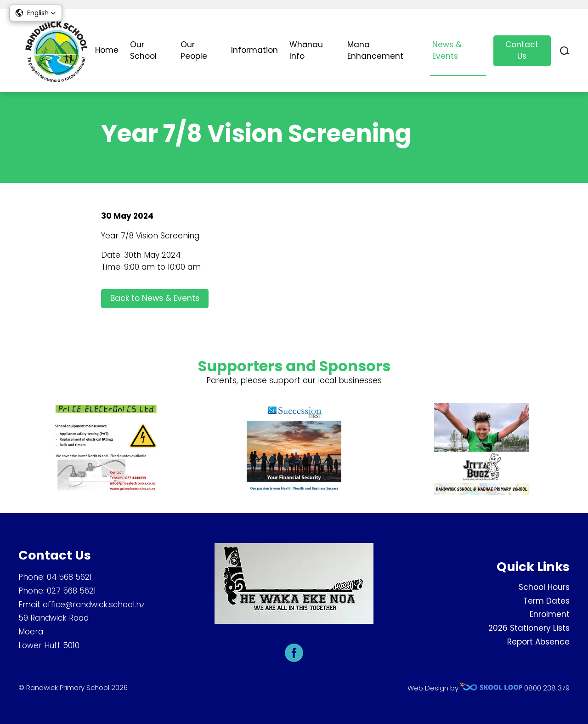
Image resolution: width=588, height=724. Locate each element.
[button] (36, 13)
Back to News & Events (155, 298)
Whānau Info (306, 51)
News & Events (447, 51)
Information (254, 50)
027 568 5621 (71, 591)
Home (107, 50)
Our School (143, 51)
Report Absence (538, 642)
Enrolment (550, 614)
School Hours (544, 587)
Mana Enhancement (375, 51)
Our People (194, 51)
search (565, 51)
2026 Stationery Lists (529, 628)
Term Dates (546, 601)
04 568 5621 (69, 577)
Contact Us (522, 51)
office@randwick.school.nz (94, 605)
